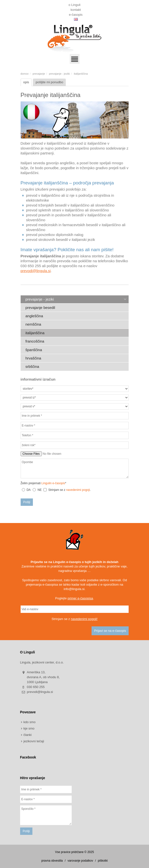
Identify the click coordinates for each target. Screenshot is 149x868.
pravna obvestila (52, 861)
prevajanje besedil (40, 308)
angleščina (34, 316)
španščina (34, 350)
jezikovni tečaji (34, 741)
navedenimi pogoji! (84, 619)
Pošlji (27, 502)
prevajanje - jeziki (60, 74)
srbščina (32, 366)
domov (25, 74)
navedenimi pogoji (78, 490)
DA (29, 490)
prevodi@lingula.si (36, 271)
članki (28, 735)
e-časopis (76, 14)
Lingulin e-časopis (53, 483)
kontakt (76, 9)
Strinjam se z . (67, 490)
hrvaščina (33, 358)
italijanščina (35, 333)
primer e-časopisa (80, 598)
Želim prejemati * (43, 483)
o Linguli (74, 4)
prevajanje (39, 74)
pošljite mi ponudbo (49, 82)
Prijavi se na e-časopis (110, 631)
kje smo (29, 728)
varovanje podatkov (80, 861)
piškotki (103, 861)
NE (40, 490)
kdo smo (30, 722)
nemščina (33, 324)
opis (26, 82)
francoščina (35, 341)
